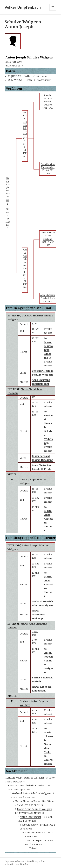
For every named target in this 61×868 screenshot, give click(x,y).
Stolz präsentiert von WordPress (25, 863)
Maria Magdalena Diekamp (39, 614)
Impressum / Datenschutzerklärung (22, 861)
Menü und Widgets (53, 11)
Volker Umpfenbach (23, 7)
